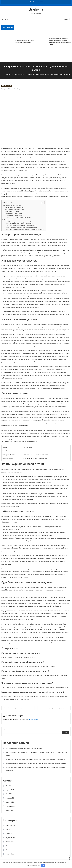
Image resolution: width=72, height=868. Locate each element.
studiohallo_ (16, 89)
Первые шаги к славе (13, 211)
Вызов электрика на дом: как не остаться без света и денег (25, 42)
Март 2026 (9, 794)
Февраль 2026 (10, 798)
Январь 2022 (10, 810)
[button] (42, 203)
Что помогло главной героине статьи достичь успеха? (24, 227)
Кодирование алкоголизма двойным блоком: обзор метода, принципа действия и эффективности (35, 759)
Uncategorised (7, 86)
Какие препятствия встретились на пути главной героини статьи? (27, 229)
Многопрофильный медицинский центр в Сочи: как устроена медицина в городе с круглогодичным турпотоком (36, 769)
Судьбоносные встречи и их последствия (19, 218)
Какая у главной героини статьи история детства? (23, 225)
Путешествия (10, 850)
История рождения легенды (12, 205)
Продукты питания (11, 846)
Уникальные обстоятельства (14, 207)
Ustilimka (36, 10)
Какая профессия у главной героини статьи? (21, 224)
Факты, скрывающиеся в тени (13, 214)
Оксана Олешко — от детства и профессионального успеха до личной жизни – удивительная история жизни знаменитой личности (19, 708)
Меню (5, 19)
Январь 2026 (10, 802)
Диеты (8, 830)
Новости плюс (10, 842)
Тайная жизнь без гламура (14, 216)
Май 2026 (9, 786)
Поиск (68, 19)
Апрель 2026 (10, 790)
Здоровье (9, 834)
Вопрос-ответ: (8, 220)
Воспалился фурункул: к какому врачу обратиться (55, 708)
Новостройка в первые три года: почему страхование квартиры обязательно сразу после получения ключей (36, 754)
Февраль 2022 (10, 806)
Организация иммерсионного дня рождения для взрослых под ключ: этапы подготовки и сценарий (36, 763)
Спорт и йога (10, 854)
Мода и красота (10, 838)
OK (43, 865)
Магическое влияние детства (15, 209)
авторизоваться (33, 719)
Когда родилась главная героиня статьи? (20, 222)
